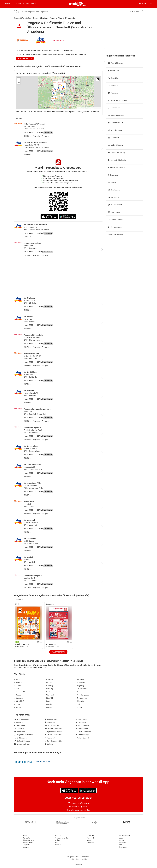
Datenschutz (124, 843)
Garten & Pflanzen (116, 115)
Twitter (90, 840)
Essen (17, 704)
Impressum (123, 847)
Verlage (58, 840)
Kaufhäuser (113, 138)
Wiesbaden (80, 683)
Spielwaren (113, 197)
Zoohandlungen (115, 227)
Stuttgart (18, 695)
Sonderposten (114, 190)
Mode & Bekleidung (116, 153)
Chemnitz (80, 701)
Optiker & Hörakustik (117, 160)
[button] (98, 79)
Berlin (84, 5)
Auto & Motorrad (116, 63)
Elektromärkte (115, 108)
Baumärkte (113, 78)
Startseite (26, 838)
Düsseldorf (19, 701)
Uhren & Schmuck (116, 220)
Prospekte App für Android (79, 803)
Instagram (91, 843)
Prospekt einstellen (62, 838)
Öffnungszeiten (28, 840)
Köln (17, 689)
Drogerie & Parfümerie (117, 100)
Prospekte (9, 4)
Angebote (26, 845)
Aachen (79, 692)
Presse (122, 840)
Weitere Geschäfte (115, 235)
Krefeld (79, 707)
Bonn (48, 701)
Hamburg (18, 683)
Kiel (78, 704)
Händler (20, 4)
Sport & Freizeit (115, 205)
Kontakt (58, 845)
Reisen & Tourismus (116, 168)
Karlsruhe (80, 679)
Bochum (49, 692)
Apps (150, 4)
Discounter (113, 93)
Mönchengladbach (83, 695)
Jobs (121, 838)
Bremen (18, 707)
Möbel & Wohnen (116, 145)
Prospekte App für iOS (78, 807)
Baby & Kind (113, 71)
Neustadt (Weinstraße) (22, 18)
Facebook (91, 838)
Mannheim (49, 704)
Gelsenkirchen (81, 689)
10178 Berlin (135, 12)
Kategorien (31, 4)
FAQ (56, 843)
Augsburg (80, 686)
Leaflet (80, 108)
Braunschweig (81, 698)
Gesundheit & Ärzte (116, 123)
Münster (49, 707)
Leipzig (48, 683)
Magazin (142, 4)
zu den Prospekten (25, 58)
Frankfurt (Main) (21, 692)
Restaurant (113, 175)
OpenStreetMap (89, 108)
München (18, 686)
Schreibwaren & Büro (54, 741)
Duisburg (49, 689)
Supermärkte (114, 212)
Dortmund (19, 698)
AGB (121, 845)
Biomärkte (113, 86)
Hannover (49, 679)
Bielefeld (49, 698)
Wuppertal (49, 695)
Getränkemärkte (115, 130)
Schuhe (112, 182)
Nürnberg (49, 686)
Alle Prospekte (58, 652)
